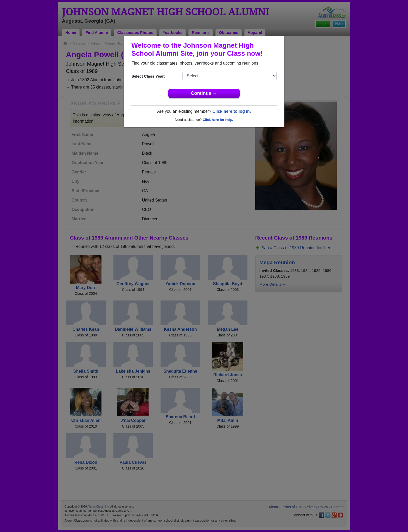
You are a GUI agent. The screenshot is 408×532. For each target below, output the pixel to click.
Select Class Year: (148, 76)
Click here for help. (218, 120)
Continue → (204, 93)
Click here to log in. (232, 111)
